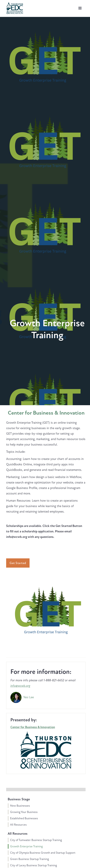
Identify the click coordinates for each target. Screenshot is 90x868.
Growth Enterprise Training (26, 846)
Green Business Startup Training (29, 859)
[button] (80, 8)
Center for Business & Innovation (46, 413)
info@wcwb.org (20, 686)
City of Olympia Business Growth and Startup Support (43, 853)
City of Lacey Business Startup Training (33, 865)
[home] (14, 8)
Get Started (18, 563)
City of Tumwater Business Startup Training (36, 840)
